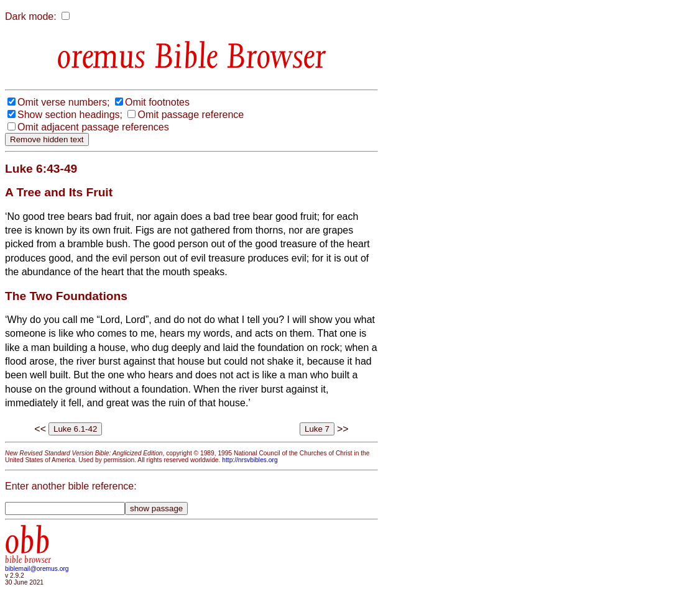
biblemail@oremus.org (37, 569)
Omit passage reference (191, 115)
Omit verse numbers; (63, 102)
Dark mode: (31, 16)
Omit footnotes (157, 102)
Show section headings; (70, 115)
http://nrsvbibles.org (250, 460)
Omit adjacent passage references (93, 127)
